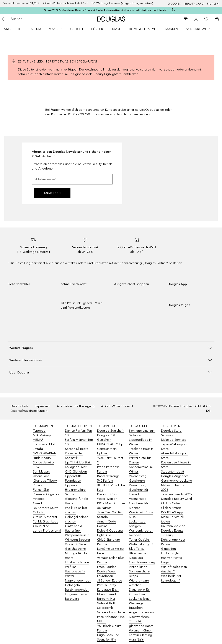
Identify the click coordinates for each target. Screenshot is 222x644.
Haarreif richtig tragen (172, 560)
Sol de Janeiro (43, 462)
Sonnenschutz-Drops (140, 574)
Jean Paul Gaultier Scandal (110, 515)
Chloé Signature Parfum (109, 542)
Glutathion (168, 549)
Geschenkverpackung (177, 481)
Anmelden (52, 193)
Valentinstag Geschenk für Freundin (139, 490)
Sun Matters (41, 472)
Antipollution (138, 567)
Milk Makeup (42, 435)
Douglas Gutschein (111, 431)
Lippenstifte (73, 476)
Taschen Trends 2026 (176, 494)
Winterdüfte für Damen (140, 460)
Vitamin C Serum (77, 544)
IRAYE (37, 467)
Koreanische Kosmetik (74, 456)
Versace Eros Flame (111, 612)
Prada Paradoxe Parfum (109, 469)
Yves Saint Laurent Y (110, 460)
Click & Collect (171, 503)
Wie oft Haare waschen (139, 583)
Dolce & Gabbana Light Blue (110, 533)
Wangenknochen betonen (141, 533)
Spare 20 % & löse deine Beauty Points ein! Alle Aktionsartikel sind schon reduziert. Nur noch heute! (106, 10)
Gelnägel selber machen (76, 519)
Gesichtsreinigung (142, 562)
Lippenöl (71, 485)
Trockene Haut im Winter (141, 451)
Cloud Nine (41, 526)
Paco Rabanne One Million (111, 619)
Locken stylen (171, 553)
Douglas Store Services (171, 433)
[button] (111, 348)
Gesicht (77, 29)
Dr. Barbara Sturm (46, 508)
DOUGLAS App (172, 512)
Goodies (174, 4)
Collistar (39, 512)
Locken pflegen (140, 599)
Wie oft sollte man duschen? (174, 569)
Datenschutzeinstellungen (29, 411)
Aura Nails (136, 640)
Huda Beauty (42, 458)
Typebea (39, 431)
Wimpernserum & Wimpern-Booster (78, 537)
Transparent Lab (45, 444)
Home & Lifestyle (143, 29)
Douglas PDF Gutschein (106, 437)
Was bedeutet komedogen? (171, 578)
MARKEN (172, 29)
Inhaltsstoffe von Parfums (77, 565)
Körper (97, 29)
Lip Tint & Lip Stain (78, 462)
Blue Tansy (137, 549)
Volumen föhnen (141, 630)
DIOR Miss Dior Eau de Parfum (111, 506)
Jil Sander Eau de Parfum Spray (110, 583)
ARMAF (38, 440)
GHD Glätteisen (76, 472)
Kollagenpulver (76, 467)
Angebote (12, 29)
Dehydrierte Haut (173, 540)
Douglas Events (172, 531)
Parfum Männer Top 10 (79, 442)
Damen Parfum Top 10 (79, 433)
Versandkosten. (79, 308)
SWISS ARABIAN (45, 453)
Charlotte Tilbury (45, 481)
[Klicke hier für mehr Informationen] (173, 10)
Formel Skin (41, 490)
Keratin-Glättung (140, 635)
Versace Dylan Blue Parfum (111, 560)
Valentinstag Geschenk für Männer (139, 503)
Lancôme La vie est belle (111, 551)
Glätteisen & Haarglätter (74, 528)
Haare (116, 29)
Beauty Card (194, 4)
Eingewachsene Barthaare (76, 596)
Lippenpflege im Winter (141, 442)
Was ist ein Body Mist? (141, 515)
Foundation (73, 481)
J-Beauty (167, 535)
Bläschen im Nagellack (137, 556)
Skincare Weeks (199, 29)
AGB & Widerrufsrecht (117, 406)
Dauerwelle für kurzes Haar (139, 592)
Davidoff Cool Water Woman (107, 497)
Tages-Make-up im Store (174, 447)
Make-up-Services (174, 440)
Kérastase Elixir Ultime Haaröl (108, 592)
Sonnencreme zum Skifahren (142, 433)
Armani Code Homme (107, 524)
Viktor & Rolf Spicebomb (106, 606)
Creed (37, 503)
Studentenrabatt (173, 472)
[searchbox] (41, 19)
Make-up (56, 29)
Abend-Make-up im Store (175, 456)
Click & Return (171, 508)
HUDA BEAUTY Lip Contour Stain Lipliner (110, 449)
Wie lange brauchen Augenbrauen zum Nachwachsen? (142, 610)
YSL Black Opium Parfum (109, 628)
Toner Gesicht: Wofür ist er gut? (141, 542)
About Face (41, 476)
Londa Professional (47, 531)
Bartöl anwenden (77, 590)
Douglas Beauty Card (176, 499)
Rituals (38, 485)
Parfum (35, 29)
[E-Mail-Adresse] (72, 179)
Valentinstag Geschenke (138, 478)
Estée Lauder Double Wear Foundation (107, 571)
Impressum (43, 406)
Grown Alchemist (45, 517)
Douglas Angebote (175, 476)
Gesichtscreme (76, 549)
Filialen (213, 4)
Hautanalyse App (173, 526)
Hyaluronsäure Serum (75, 492)
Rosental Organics (46, 494)
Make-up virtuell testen (172, 519)
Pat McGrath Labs (46, 521)
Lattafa (38, 449)
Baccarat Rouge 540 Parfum (109, 478)
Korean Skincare (77, 449)
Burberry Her (106, 599)
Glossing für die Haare (77, 501)
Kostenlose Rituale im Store (176, 465)
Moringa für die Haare (76, 556)
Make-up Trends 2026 (173, 487)
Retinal (166, 544)
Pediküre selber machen (76, 510)
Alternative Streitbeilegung (76, 406)
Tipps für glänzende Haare (141, 624)
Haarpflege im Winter (75, 574)
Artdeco (39, 499)
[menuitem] (15, 29)
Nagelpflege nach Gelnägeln (78, 583)
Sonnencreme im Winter (141, 469)
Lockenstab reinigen (137, 524)
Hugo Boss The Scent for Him (108, 637)
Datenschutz (20, 406)
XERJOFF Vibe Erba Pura (111, 487)
